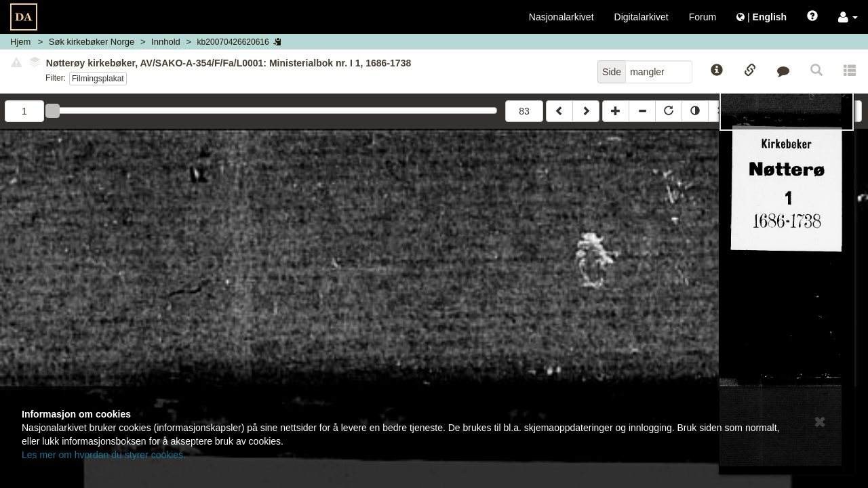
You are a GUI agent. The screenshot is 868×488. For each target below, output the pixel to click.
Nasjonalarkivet (561, 17)
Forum (703, 17)
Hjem (20, 42)
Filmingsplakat (98, 79)
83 (524, 111)
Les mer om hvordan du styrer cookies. (104, 455)
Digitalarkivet (642, 17)
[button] (848, 17)
